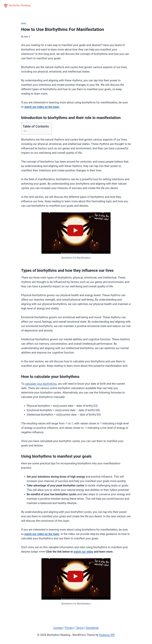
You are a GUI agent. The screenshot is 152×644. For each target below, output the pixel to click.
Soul (24, 24)
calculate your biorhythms (41, 384)
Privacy (69, 628)
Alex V (27, 37)
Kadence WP (107, 635)
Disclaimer (92, 628)
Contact (58, 628)
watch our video (83, 552)
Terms (80, 628)
